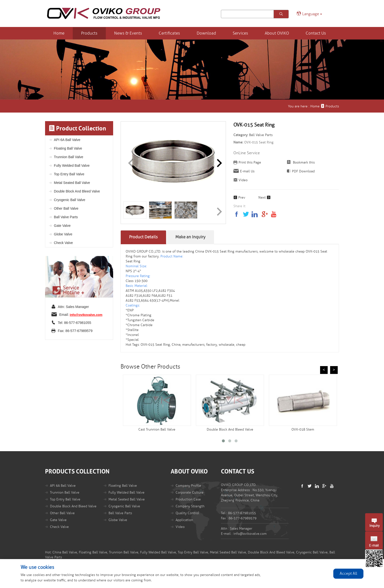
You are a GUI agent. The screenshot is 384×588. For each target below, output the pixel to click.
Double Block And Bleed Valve (77, 191)
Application (184, 520)
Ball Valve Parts (66, 217)
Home (59, 33)
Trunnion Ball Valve (69, 157)
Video (243, 180)
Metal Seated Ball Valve (72, 183)
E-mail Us (247, 171)
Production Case (188, 499)
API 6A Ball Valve (67, 140)
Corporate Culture (190, 492)
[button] (217, 162)
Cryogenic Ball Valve (70, 200)
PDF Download (303, 171)
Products (89, 33)
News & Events (128, 33)
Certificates (169, 33)
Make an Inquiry (190, 237)
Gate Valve (62, 226)
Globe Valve (63, 234)
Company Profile (188, 486)
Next (264, 198)
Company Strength (190, 506)
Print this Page (250, 162)
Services (240, 33)
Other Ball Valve (66, 208)
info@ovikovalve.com (86, 315)
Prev (239, 198)
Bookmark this (303, 162)
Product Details (143, 237)
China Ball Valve (65, 552)
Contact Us (316, 33)
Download (206, 33)
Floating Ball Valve (68, 148)
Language (309, 14)
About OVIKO (277, 33)
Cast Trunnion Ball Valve (157, 429)
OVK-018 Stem (303, 429)
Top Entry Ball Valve (69, 174)
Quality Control (187, 513)
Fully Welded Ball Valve (72, 166)
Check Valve (63, 243)
